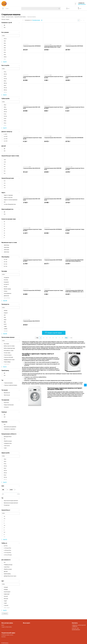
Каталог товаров (10, 9)
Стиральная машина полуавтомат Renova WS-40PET (54, 108)
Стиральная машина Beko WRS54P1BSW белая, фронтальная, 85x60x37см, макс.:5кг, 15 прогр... (74, 260)
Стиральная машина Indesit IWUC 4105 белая (32, 108)
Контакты (4, 637)
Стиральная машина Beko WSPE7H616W (53, 260)
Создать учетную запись (7, 627)
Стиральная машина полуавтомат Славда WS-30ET (54, 291)
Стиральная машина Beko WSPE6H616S (32, 46)
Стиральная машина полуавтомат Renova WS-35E (75, 108)
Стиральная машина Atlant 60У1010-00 (32, 168)
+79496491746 (82, 3)
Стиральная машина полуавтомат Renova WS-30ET (54, 77)
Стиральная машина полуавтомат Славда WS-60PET (32, 230)
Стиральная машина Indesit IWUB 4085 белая (74, 77)
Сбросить (5, 614)
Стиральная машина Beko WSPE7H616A (74, 46)
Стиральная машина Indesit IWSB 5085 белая (53, 169)
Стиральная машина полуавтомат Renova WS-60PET (32, 260)
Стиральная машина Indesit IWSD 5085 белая (53, 199)
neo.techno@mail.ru (76, 630)
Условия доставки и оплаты (7, 635)
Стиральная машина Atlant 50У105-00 (31, 321)
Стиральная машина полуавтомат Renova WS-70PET (75, 169)
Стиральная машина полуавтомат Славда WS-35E (32, 138)
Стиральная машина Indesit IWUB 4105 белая (32, 77)
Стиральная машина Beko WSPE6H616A (53, 229)
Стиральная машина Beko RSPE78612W (32, 290)
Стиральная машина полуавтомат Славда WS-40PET (75, 230)
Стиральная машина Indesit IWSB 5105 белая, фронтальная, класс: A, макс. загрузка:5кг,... (53, 47)
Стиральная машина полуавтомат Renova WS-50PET (75, 199)
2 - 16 (73, 338)
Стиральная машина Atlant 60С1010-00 (53, 138)
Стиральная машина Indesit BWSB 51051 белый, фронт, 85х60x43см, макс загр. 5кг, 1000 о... (75, 291)
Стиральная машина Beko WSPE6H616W (74, 138)
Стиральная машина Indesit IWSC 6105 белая (32, 199)
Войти (3, 625)
